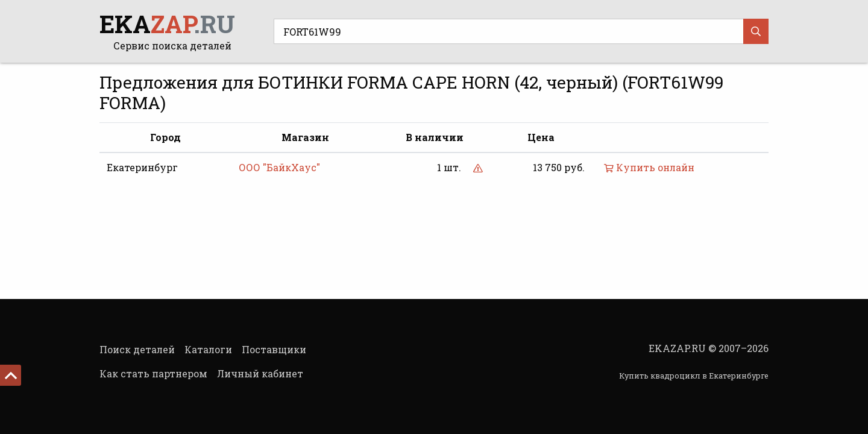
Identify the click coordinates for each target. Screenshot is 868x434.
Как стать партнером (153, 373)
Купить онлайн (649, 167)
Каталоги (208, 349)
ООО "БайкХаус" (279, 167)
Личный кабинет (260, 373)
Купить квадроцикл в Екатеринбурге (694, 376)
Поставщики (274, 349)
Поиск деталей (137, 349)
